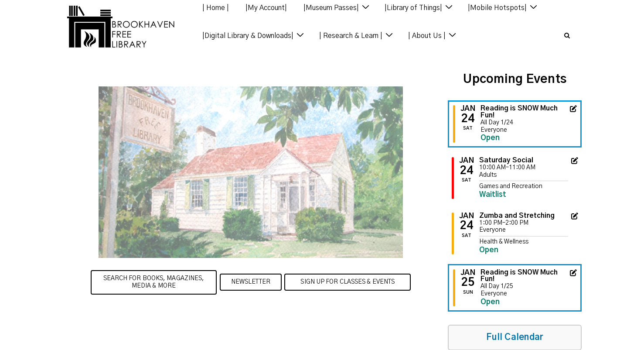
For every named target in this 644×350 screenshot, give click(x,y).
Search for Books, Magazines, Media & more (154, 282)
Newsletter (251, 282)
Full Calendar (515, 337)
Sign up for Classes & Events (348, 282)
